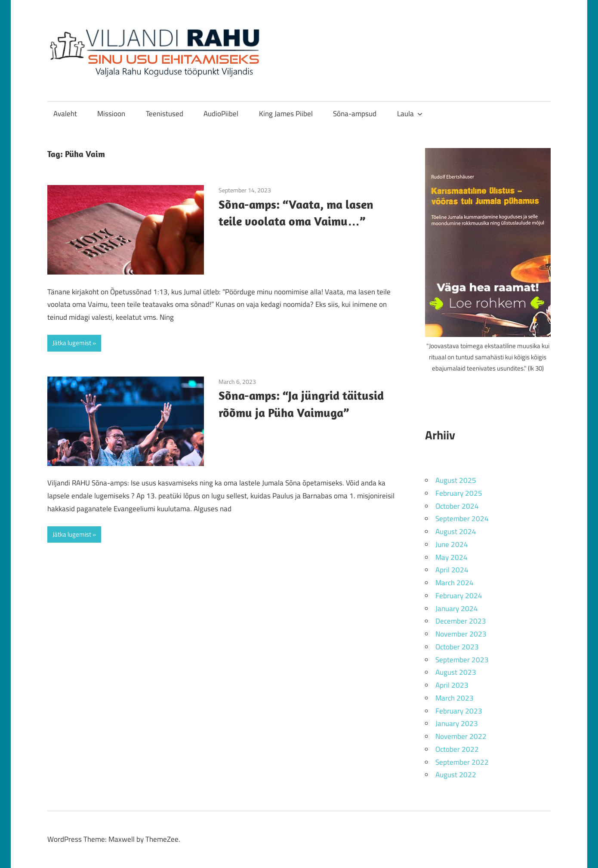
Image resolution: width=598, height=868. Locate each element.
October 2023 (457, 647)
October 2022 (457, 749)
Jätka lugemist (72, 343)
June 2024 (452, 544)
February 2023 (459, 711)
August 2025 (456, 480)
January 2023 (457, 723)
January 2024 (457, 609)
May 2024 (452, 557)
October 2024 (457, 506)
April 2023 (452, 685)
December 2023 (461, 621)
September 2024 (462, 519)
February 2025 (459, 493)
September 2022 (462, 762)
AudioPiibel (221, 114)
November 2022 (461, 736)
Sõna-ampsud (355, 114)
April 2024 (452, 570)
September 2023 (462, 660)
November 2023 (461, 634)
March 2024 (455, 583)
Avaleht (65, 114)
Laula (410, 114)
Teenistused (165, 114)
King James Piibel (286, 114)
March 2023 (455, 698)
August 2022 (456, 775)
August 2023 (456, 672)
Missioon (111, 114)
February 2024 (459, 596)
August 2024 (456, 531)
